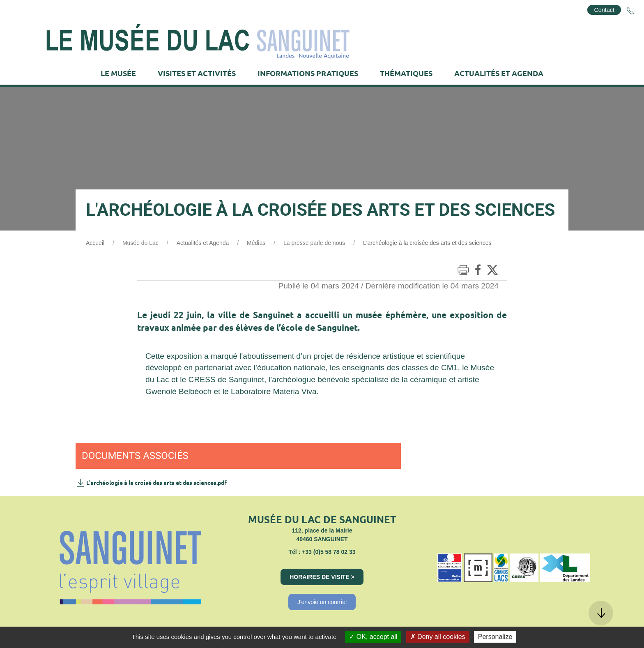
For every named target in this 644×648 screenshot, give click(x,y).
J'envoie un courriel (322, 602)
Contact (604, 10)
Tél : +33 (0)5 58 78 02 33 (322, 552)
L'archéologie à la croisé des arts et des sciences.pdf (151, 482)
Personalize (495, 637)
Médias (256, 243)
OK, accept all (373, 637)
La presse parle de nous (314, 243)
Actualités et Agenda (203, 243)
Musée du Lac (140, 243)
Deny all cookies (438, 637)
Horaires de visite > (322, 577)
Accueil (95, 243)
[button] (601, 613)
